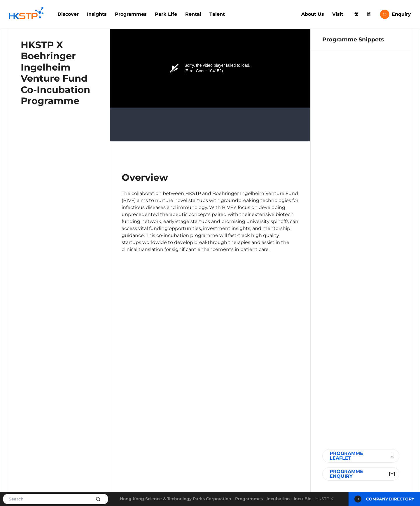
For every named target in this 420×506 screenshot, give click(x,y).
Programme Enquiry (363, 474)
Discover (68, 14)
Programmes (131, 14)
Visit (338, 14)
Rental (193, 14)
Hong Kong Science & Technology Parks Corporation (176, 499)
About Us (313, 14)
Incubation (278, 499)
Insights (97, 14)
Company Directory (384, 499)
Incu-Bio (303, 499)
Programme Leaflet (363, 456)
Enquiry (395, 14)
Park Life (166, 14)
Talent (217, 14)
